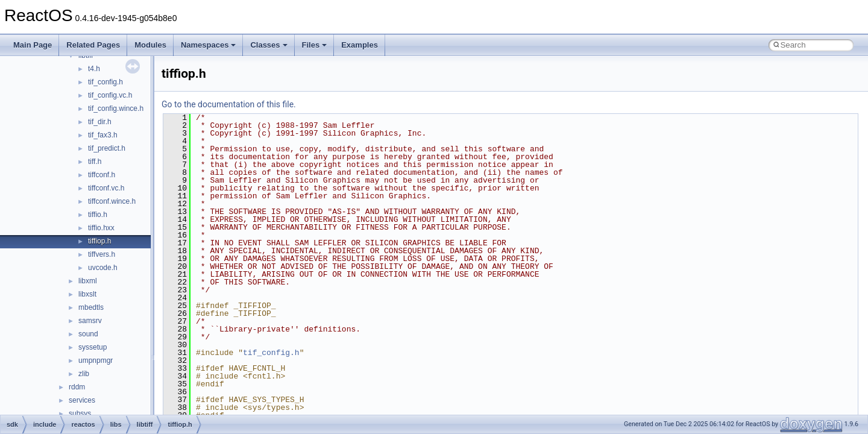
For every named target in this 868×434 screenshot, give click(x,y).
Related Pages (93, 45)
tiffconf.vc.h (106, 188)
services (82, 400)
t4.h (94, 69)
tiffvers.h (102, 254)
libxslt (87, 294)
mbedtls (91, 307)
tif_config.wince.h (116, 108)
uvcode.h (103, 268)
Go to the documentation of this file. (229, 104)
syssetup (93, 347)
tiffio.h (98, 215)
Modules (150, 45)
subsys (80, 414)
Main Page (33, 45)
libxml (88, 281)
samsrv (90, 321)
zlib (84, 374)
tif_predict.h (107, 148)
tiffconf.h (102, 175)
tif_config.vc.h (110, 95)
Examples (360, 45)
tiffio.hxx (101, 228)
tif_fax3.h (103, 135)
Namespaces (209, 45)
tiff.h (95, 162)
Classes (269, 45)
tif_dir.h (100, 122)
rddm (77, 387)
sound (88, 334)
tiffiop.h (99, 241)
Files (315, 45)
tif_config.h (105, 82)
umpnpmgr (96, 360)
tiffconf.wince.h (112, 201)
